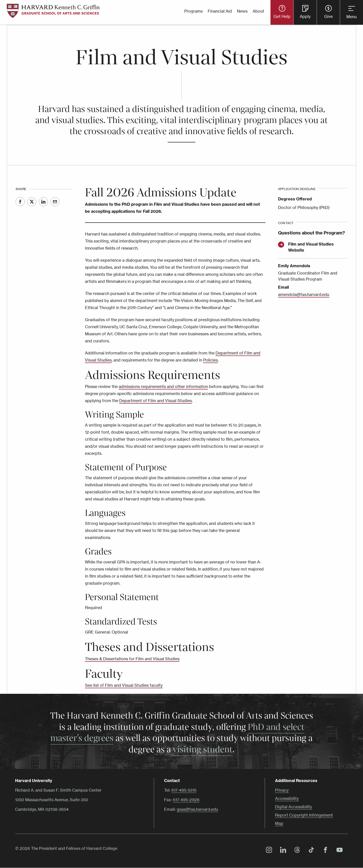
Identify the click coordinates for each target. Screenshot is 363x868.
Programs (193, 11)
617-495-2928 (186, 800)
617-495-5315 (184, 790)
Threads (296, 851)
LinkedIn (43, 202)
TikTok (310, 851)
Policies (210, 360)
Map (279, 823)
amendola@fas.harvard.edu (304, 294)
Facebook (20, 202)
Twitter (32, 202)
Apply (305, 16)
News (242, 11)
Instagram (268, 851)
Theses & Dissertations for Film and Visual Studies (132, 659)
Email (55, 202)
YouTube (338, 851)
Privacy (282, 790)
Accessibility (287, 798)
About (258, 11)
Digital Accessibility (294, 807)
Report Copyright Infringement (304, 815)
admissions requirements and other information (163, 386)
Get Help (282, 16)
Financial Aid (220, 11)
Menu (352, 17)
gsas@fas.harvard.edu (197, 809)
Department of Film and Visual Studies (156, 401)
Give (328, 16)
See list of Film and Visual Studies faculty (124, 685)
